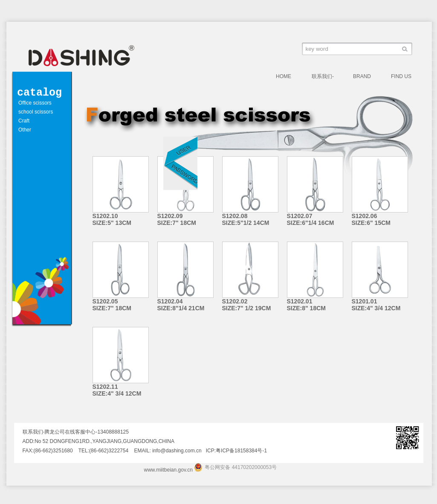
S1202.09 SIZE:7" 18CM (177, 219)
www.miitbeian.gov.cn (169, 470)
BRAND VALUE (362, 77)
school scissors (36, 112)
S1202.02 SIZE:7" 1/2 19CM (247, 305)
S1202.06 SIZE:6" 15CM (371, 219)
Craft (24, 121)
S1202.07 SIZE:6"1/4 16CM (311, 219)
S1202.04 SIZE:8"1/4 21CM (181, 305)
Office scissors (35, 103)
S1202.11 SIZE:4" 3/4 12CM (117, 390)
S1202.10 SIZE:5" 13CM (112, 219)
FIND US (401, 76)
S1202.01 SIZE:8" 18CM (306, 305)
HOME (284, 76)
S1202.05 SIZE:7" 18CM (112, 305)
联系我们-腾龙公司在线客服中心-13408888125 (326, 77)
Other (25, 130)
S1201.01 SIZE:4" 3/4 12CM (376, 305)
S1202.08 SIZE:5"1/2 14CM (246, 219)
